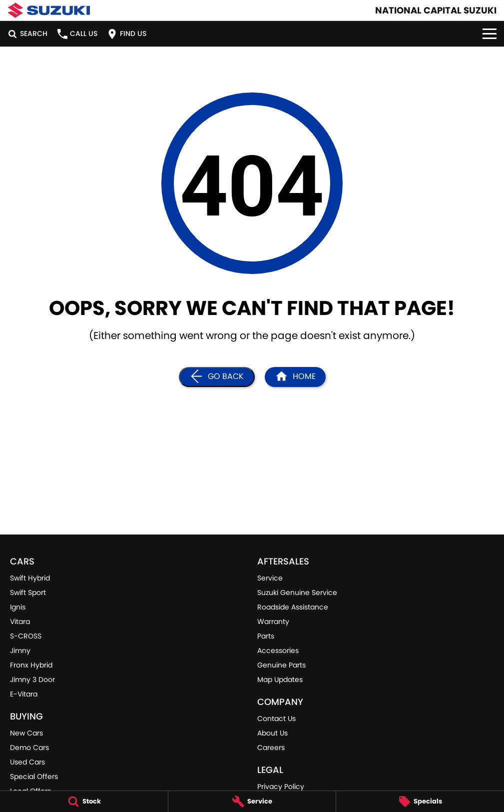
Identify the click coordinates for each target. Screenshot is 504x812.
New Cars (26, 733)
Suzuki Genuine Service (297, 592)
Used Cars (27, 762)
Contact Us (276, 718)
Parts (266, 636)
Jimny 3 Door (32, 679)
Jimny (20, 650)
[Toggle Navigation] (490, 34)
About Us (272, 733)
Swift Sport (28, 592)
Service (270, 578)
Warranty (273, 621)
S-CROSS (26, 636)
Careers (271, 747)
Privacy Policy (281, 786)
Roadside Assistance (293, 607)
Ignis (18, 607)
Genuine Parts (281, 665)
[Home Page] (295, 377)
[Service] (252, 801)
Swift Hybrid (30, 578)
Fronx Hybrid (31, 665)
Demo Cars (29, 747)
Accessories (278, 650)
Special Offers (34, 776)
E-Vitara (24, 694)
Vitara (20, 621)
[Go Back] (217, 377)
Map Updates (280, 679)
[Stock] (84, 801)
